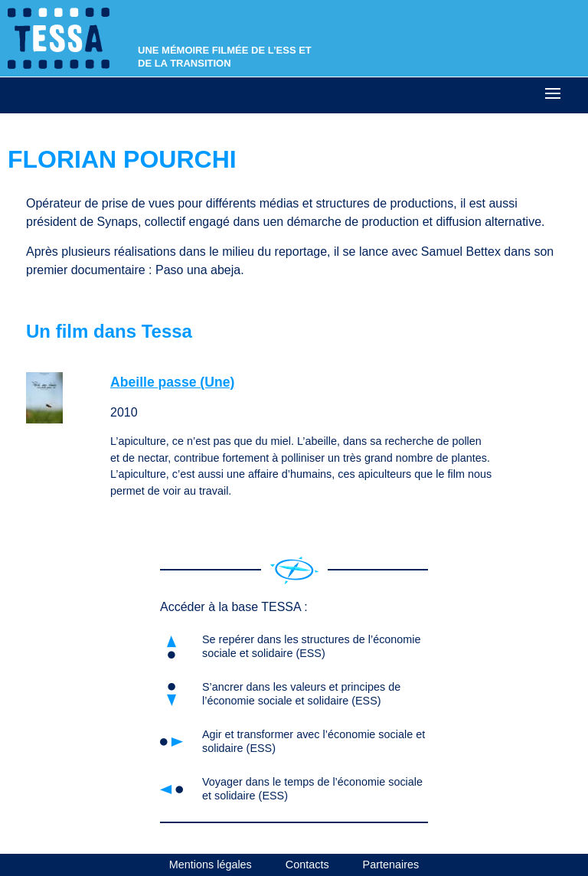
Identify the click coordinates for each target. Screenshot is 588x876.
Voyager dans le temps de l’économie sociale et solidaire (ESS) (312, 788)
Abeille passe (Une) (172, 382)
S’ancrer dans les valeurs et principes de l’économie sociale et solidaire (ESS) (301, 693)
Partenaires (391, 865)
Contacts (307, 865)
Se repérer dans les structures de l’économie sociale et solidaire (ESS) (312, 646)
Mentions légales (211, 865)
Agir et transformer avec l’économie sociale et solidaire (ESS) (314, 741)
